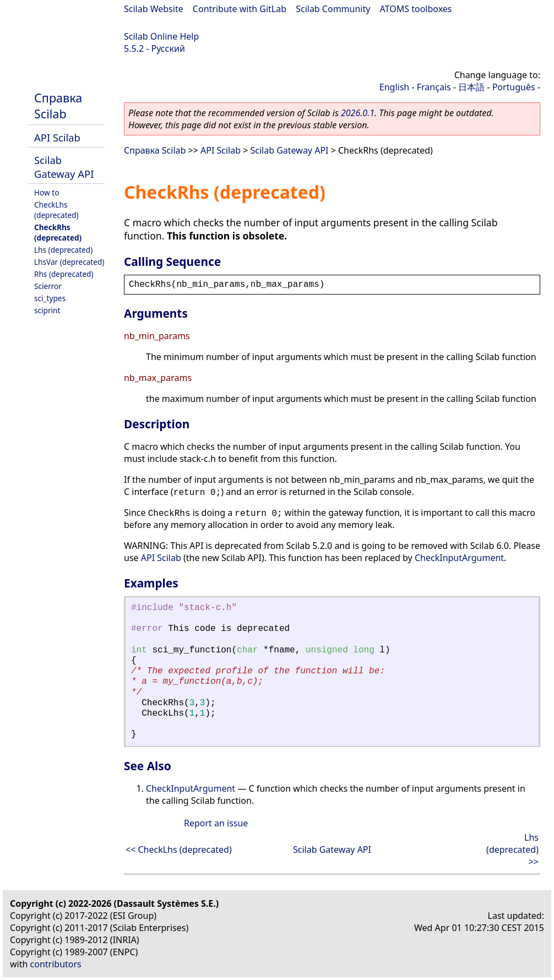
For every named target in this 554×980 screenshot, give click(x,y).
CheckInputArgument (459, 558)
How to (47, 192)
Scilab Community (333, 9)
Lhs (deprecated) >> (512, 850)
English (394, 87)
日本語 (471, 87)
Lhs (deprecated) (63, 250)
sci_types (50, 298)
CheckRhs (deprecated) (58, 232)
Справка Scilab (58, 106)
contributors (56, 964)
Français (434, 87)
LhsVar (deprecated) (69, 262)
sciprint (47, 310)
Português (514, 87)
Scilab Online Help (161, 36)
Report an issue (216, 823)
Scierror (48, 286)
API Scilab (57, 137)
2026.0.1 (358, 113)
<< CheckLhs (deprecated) (179, 850)
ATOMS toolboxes (416, 9)
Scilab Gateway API (64, 167)
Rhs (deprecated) (64, 274)
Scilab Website (154, 9)
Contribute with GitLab (240, 9)
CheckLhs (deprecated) (56, 210)
